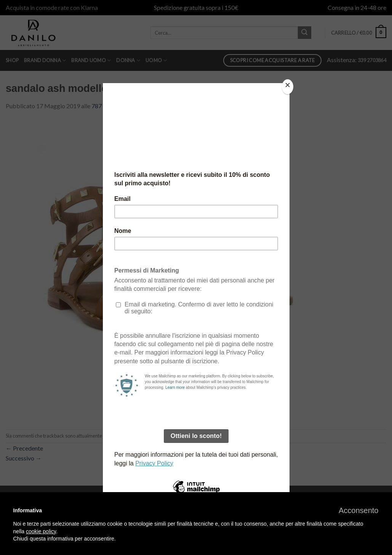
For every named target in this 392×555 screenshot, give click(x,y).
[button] (359, 510)
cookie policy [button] (41, 531)
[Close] (288, 87)
